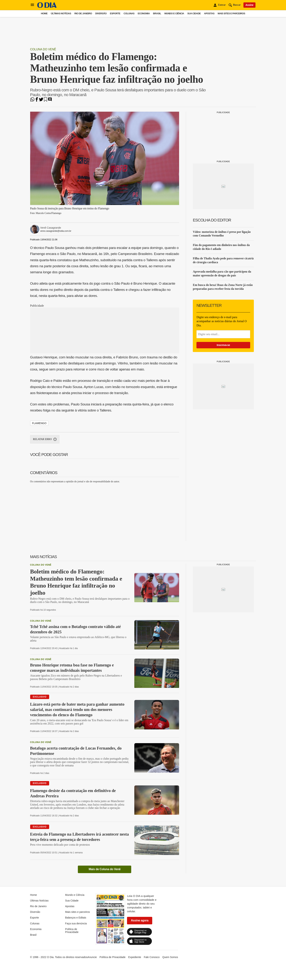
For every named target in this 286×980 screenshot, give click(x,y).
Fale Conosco (152, 957)
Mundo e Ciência (174, 13)
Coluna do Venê (43, 49)
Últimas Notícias (61, 13)
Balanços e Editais (76, 918)
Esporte (115, 13)
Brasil (157, 13)
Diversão (101, 13)
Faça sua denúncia (76, 923)
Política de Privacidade (72, 931)
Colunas (129, 13)
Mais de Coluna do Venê (105, 869)
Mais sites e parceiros (231, 13)
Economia (144, 13)
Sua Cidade (194, 13)
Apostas (209, 13)
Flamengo (39, 423)
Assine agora (140, 920)
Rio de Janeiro (83, 13)
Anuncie (92, 957)
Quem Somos (170, 957)
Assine (249, 5)
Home (44, 13)
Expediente (135, 957)
